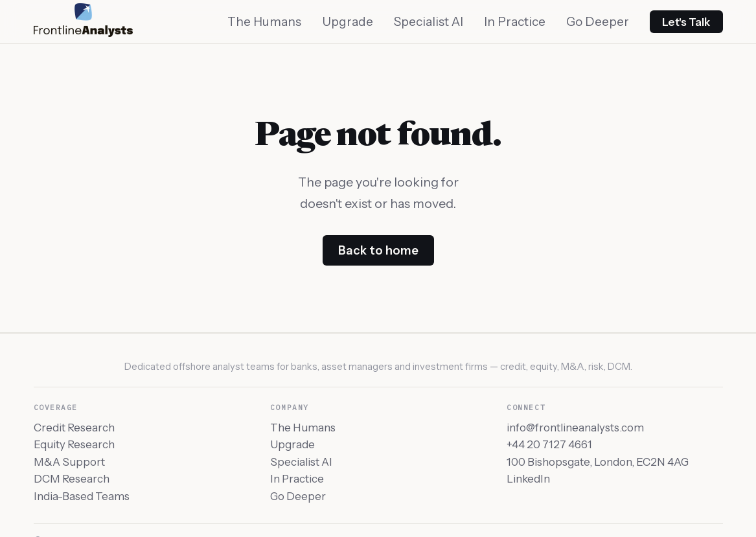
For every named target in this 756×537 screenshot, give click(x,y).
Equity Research (74, 444)
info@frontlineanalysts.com (575, 428)
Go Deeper (598, 22)
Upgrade (348, 22)
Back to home (378, 250)
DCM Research (72, 479)
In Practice (515, 22)
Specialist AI (429, 22)
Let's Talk (686, 22)
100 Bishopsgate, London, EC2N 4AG (598, 462)
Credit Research (74, 428)
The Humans (264, 22)
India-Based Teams (82, 496)
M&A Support (69, 462)
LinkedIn (528, 479)
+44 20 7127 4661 (549, 444)
